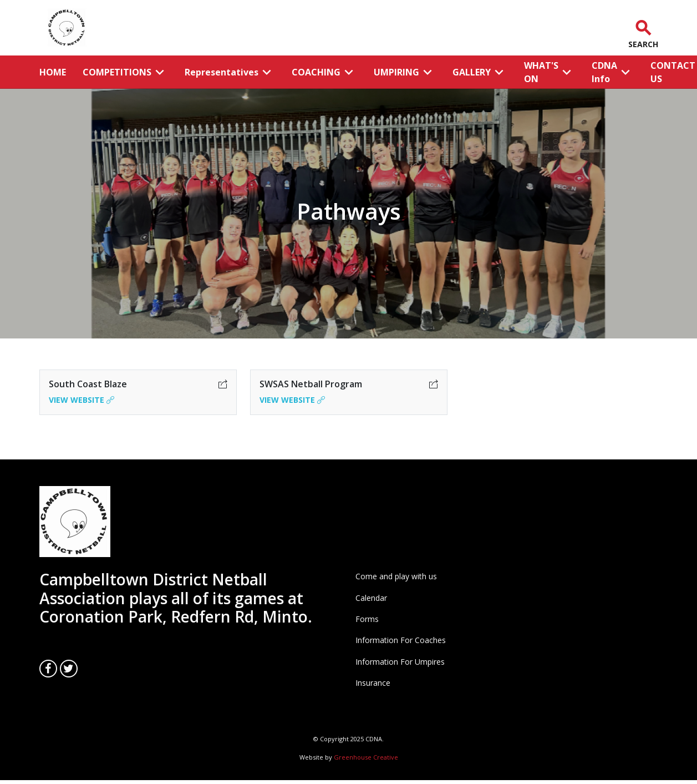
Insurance (373, 683)
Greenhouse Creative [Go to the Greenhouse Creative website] (366, 757)
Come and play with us (396, 576)
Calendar (371, 598)
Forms (367, 619)
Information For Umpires (400, 662)
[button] (640, 28)
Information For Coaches (401, 640)
